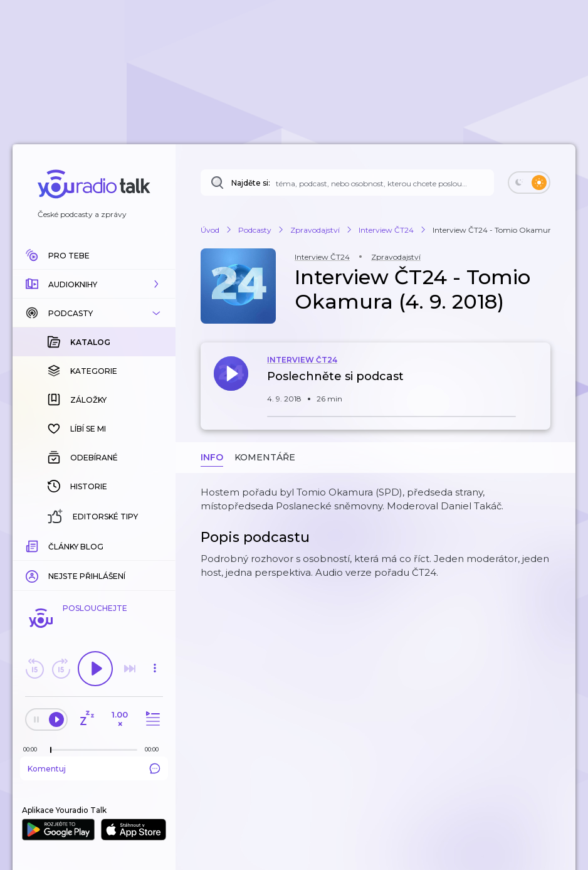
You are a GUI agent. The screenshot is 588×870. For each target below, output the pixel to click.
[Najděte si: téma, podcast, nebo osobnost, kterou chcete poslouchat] (347, 183)
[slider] (51, 750)
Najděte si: (251, 183)
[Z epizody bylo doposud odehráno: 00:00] (33, 749)
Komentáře (265, 457)
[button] (94, 284)
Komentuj (94, 768)
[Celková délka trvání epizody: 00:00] (155, 749)
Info (212, 457)
